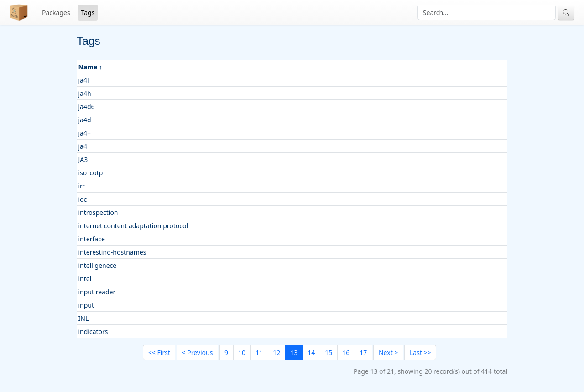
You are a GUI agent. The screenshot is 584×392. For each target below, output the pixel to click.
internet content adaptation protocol (133, 226)
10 (242, 353)
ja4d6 (87, 107)
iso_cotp (91, 173)
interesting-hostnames (112, 252)
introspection (98, 212)
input (86, 305)
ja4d (85, 120)
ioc (83, 199)
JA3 (83, 159)
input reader (97, 292)
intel (85, 279)
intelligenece (98, 265)
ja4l (84, 80)
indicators (93, 332)
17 (363, 353)
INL (84, 318)
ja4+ (85, 133)
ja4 (83, 146)
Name (88, 67)
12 (276, 353)
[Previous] (197, 352)
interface (92, 239)
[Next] (388, 352)
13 (294, 353)
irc (82, 186)
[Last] (420, 352)
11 (259, 353)
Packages (56, 13)
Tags (88, 13)
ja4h (85, 93)
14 (311, 353)
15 (328, 353)
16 (346, 353)
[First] (159, 352)
